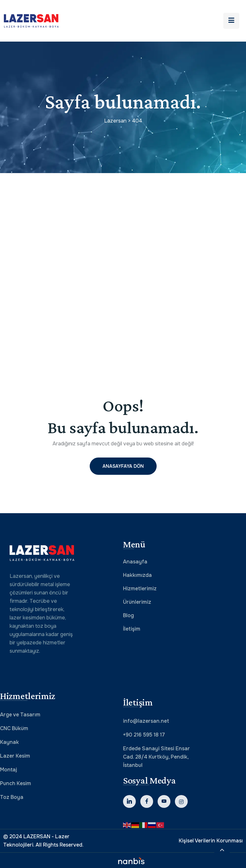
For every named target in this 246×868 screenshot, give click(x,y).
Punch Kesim (16, 783)
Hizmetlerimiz (140, 589)
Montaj (8, 770)
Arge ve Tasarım (20, 715)
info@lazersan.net (146, 721)
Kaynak (9, 742)
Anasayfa (135, 562)
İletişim (132, 629)
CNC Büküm (14, 728)
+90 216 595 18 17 (144, 735)
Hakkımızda (137, 575)
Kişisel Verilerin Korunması (211, 841)
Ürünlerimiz (137, 602)
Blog (128, 615)
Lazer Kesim (15, 756)
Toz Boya (12, 797)
